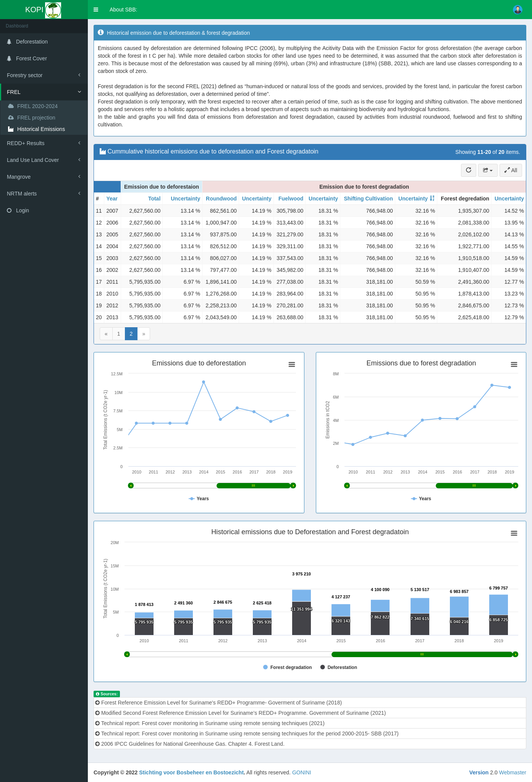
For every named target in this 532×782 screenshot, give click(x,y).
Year (112, 199)
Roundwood (221, 199)
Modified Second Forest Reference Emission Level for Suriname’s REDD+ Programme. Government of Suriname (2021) (240, 713)
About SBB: (123, 10)
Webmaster (513, 772)
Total (154, 199)
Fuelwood (291, 199)
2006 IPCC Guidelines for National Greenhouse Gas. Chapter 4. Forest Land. (190, 744)
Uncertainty (185, 199)
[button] (96, 10)
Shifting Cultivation (368, 199)
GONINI (302, 772)
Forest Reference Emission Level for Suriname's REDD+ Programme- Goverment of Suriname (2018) (218, 703)
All (511, 170)
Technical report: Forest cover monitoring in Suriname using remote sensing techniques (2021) (210, 723)
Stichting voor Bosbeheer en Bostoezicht (191, 772)
